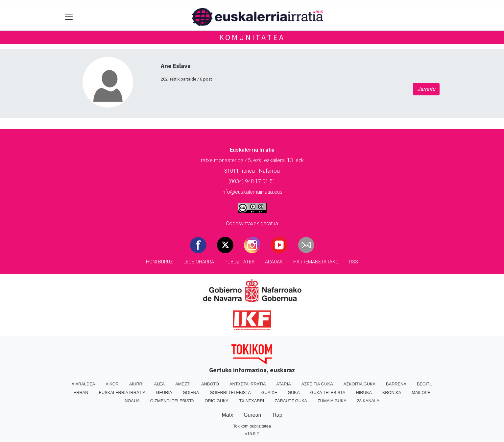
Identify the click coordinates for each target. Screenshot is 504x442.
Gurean (252, 415)
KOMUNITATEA (252, 37)
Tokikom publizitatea (252, 426)
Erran (81, 393)
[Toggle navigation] (69, 17)
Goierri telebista (230, 393)
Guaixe (269, 393)
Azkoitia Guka (360, 384)
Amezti (183, 384)
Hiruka (364, 393)
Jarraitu (426, 89)
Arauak (274, 262)
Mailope (421, 393)
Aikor (112, 384)
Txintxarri (252, 401)
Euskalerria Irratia (122, 393)
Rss (354, 262)
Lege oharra (199, 262)
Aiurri (136, 384)
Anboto (210, 384)
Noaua (132, 401)
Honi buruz (159, 262)
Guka (294, 393)
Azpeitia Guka (317, 384)
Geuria (164, 393)
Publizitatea (240, 262)
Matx (227, 415)
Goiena (191, 393)
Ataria (283, 384)
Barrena (396, 384)
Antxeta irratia (248, 384)
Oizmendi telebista (172, 401)
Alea (159, 384)
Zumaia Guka (332, 401)
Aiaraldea (83, 384)
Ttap (277, 415)
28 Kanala (368, 401)
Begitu (425, 384)
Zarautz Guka (291, 401)
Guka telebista (328, 393)
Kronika (392, 393)
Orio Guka (217, 401)
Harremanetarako (316, 262)
